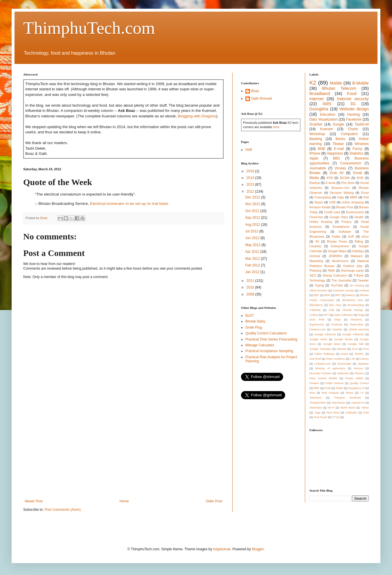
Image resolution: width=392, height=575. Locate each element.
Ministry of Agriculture (330, 368)
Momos (358, 368)
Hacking (354, 114)
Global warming (359, 329)
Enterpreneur (340, 246)
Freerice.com (318, 329)
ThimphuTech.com (89, 28)
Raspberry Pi (356, 388)
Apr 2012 (253, 252)
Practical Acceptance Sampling (269, 351)
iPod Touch (320, 417)
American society (343, 290)
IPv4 (355, 349)
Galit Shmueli (261, 98)
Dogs (361, 315)
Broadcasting (356, 305)
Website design (354, 109)
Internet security (353, 99)
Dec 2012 (253, 197)
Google (338, 124)
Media (314, 178)
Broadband (320, 94)
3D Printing (357, 285)
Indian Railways (325, 354)
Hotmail (315, 256)
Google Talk (356, 344)
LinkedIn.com (322, 364)
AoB (249, 150)
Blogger (258, 549)
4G (317, 241)
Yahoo (365, 407)
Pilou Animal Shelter (323, 378)
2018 (251, 171)
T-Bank (359, 275)
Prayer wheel (354, 378)
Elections (356, 319)
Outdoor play (353, 266)
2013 (251, 184)
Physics (359, 373)
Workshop (317, 134)
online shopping (353, 202)
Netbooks (343, 373)
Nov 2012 (253, 204)
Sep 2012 (253, 218)
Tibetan (338, 144)
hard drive (333, 412)
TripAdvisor (339, 403)
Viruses (340, 168)
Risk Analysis (330, 393)
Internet (317, 99)
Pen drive (348, 183)
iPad (366, 412)
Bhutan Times (337, 241)
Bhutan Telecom (339, 88)
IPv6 (366, 349)
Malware (357, 256)
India (340, 197)
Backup (315, 183)
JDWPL (359, 354)
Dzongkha (319, 109)
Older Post (214, 501)
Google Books (344, 339)
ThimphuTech (318, 403)
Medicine (363, 364)
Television (316, 398)
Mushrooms (340, 261)
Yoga (317, 412)
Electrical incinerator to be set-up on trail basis (129, 204)
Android (364, 290)
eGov (365, 237)
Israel (345, 354)
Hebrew (341, 349)
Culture (314, 315)
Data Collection (343, 315)
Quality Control (359, 383)
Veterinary (316, 407)
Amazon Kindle (320, 207)
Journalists (318, 168)
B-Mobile (360, 83)
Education (327, 114)
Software (345, 232)
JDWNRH (336, 256)
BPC (338, 295)
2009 (251, 294)
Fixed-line (316, 217)
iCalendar (351, 412)
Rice (312, 393)
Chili (331, 310)
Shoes (349, 393)
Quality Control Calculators (266, 333)
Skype (319, 202)
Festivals (337, 324)
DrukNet (316, 124)
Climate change (353, 310)
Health (359, 217)
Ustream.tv (357, 403)
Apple (314, 158)
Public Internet (334, 383)
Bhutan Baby (255, 321)
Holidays (358, 251)
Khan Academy (336, 359)
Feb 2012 (253, 265)
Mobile (336, 83)
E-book (330, 183)
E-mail (339, 149)
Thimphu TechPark (347, 398)
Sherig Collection (335, 275)
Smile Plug (254, 327)
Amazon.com (340, 188)
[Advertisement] (123, 451)
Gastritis (337, 329)
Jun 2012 (253, 238)
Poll (366, 197)
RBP (317, 388)
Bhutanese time (353, 300)
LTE (353, 359)
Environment (355, 212)
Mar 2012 (253, 259)
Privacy (347, 222)
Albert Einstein (319, 290)
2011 (251, 281)
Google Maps (337, 251)
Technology (318, 280)
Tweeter (363, 280)
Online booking (321, 222)
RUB (328, 388)
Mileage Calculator (260, 345)
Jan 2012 (253, 272)
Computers (349, 134)
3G (353, 104)
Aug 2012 (253, 225)
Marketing (316, 261)
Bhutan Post (345, 207)
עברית (336, 417)
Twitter (336, 237)
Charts (353, 129)
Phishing (315, 271)
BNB (322, 149)
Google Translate (320, 349)
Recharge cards (353, 271)
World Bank (348, 407)
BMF (327, 295)
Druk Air (337, 173)
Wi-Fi (331, 407)
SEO (313, 275)
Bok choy (335, 305)
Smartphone (341, 227)
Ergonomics (317, 324)
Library (365, 359)
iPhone (315, 153)
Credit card (332, 212)
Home (124, 501)
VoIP (351, 237)
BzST (250, 316)
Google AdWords (353, 334)
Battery (350, 295)
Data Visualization (324, 119)
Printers (314, 383)
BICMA (345, 178)
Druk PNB (317, 319)
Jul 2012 (252, 231)
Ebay (337, 319)
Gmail (357, 173)
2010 (251, 287)
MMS (354, 197)
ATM (330, 178)
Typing (319, 285)
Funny (357, 149)
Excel (365, 193)
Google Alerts (318, 339)
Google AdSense (325, 334)
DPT (326, 315)
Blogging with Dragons (197, 116)
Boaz (255, 91)
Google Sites (339, 217)
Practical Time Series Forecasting (271, 339)
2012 (251, 191)
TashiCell (362, 124)
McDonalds (344, 364)
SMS (327, 104)
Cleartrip (315, 246)
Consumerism (351, 163)
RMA (331, 271)
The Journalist (341, 280)
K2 (313, 83)
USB (332, 202)
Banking (316, 139)
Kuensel (326, 129)
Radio (339, 388)
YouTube (337, 285)
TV (362, 393)
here (276, 127)
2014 (251, 178)
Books (340, 139)
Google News (332, 344)
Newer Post (34, 501)
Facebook (354, 119)
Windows (362, 144)
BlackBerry (316, 305)
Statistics (357, 153)
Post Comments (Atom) (63, 510)
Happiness (335, 153)
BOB (360, 178)
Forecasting (323, 197)
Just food (315, 359)
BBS (337, 158)
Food (352, 94)
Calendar (315, 310)
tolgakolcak (222, 549)
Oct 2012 (253, 211)
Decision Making (342, 193)
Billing (359, 241)
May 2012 (253, 245)
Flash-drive (356, 324)
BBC (317, 295)
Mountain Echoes (321, 373)
